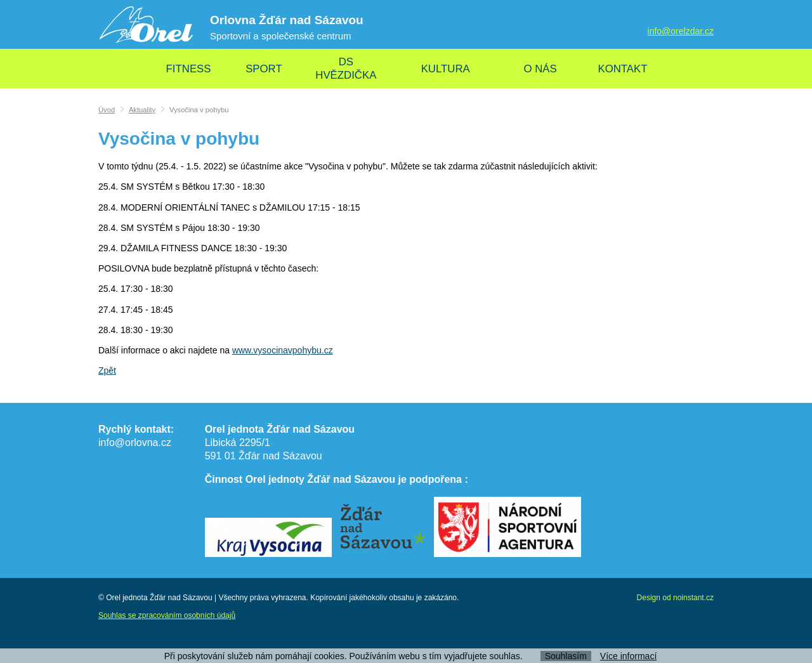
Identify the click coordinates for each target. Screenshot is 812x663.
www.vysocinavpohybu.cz (283, 350)
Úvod (107, 110)
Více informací (628, 656)
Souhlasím (566, 656)
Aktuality (142, 110)
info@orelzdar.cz (681, 31)
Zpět (107, 371)
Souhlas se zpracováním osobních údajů (167, 615)
